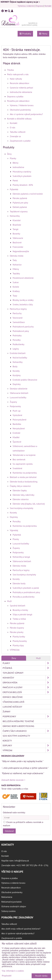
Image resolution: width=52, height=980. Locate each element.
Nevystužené (19, 428)
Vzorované (18, 318)
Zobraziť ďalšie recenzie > (13, 780)
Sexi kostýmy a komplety (21, 508)
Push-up (17, 411)
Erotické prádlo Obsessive (25, 380)
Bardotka (17, 424)
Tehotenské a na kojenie (24, 455)
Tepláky (16, 273)
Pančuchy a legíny (18, 309)
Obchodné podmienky (20, 110)
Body (15, 366)
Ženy (9, 154)
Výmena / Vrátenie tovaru (22, 105)
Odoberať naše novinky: (14, 812)
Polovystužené (19, 420)
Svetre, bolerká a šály (23, 304)
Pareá (15, 180)
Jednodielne (18, 167)
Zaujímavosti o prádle (20, 141)
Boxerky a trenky (20, 610)
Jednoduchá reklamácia (21, 92)
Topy (15, 296)
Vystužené (17, 415)
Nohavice (17, 265)
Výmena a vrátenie (26, 6)
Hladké (16, 437)
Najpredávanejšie (21, 251)
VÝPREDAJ (15, 650)
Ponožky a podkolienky (24, 597)
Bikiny (15, 163)
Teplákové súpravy (19, 211)
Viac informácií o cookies (13, 971)
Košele (16, 287)
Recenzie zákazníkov (20, 83)
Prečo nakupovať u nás (18, 74)
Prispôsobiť (7, 976)
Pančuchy (17, 313)
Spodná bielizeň (18, 606)
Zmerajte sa (15, 136)
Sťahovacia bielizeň (19, 393)
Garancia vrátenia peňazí (21, 88)
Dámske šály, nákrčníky (23, 495)
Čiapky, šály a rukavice (20, 486)
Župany (13, 402)
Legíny (16, 349)
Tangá (15, 229)
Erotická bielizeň (18, 353)
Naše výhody (16, 79)
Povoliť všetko (41, 976)
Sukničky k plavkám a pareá (26, 588)
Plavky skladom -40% (23, 185)
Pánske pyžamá (20, 198)
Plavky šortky (19, 637)
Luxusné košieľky (18, 397)
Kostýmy (17, 375)
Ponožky (17, 340)
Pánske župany (17, 628)
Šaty (15, 260)
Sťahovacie (18, 238)
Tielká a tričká (19, 619)
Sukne (16, 282)
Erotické (16, 433)
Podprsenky (15, 406)
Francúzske (18, 247)
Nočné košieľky (20, 358)
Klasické (17, 220)
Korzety (16, 371)
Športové (17, 442)
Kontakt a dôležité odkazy (19, 119)
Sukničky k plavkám (22, 176)
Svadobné (17, 468)
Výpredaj (14, 530)
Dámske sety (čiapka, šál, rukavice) (29, 504)
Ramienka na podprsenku (25, 473)
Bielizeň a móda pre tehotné (23, 477)
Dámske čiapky (20, 490)
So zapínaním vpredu (23, 464)
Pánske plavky (17, 632)
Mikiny (16, 269)
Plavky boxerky (20, 641)
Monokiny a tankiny (22, 172)
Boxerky (16, 234)
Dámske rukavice (21, 499)
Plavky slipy (18, 645)
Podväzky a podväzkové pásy (26, 592)
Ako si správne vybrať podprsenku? (26, 114)
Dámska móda (17, 256)
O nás (13, 127)
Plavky (13, 158)
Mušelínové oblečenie (23, 278)
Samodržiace (19, 322)
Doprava (39, 6)
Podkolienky (18, 344)
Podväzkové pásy (21, 331)
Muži (9, 601)
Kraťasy (16, 291)
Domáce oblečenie (19, 389)
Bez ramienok (19, 459)
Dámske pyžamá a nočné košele (28, 194)
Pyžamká (14, 189)
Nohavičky (15, 216)
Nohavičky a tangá (21, 557)
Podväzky (17, 335)
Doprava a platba (15, 96)
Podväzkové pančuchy (23, 327)
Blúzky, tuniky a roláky (23, 300)
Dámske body (19, 583)
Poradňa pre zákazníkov (18, 101)
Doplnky (17, 384)
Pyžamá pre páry (20, 203)
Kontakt (48, 6)
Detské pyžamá (20, 207)
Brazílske (17, 225)
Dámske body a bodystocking (24, 482)
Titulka (10, 70)
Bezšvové (17, 242)
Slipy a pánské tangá (22, 614)
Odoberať (9, 831)
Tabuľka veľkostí (18, 132)
